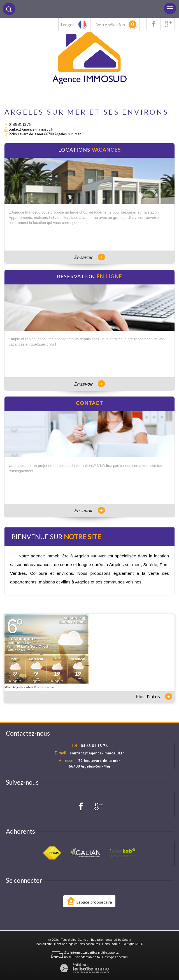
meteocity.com (45, 687)
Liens (106, 944)
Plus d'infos (154, 696)
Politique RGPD (133, 944)
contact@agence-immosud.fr (31, 129)
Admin (116, 944)
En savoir (89, 257)
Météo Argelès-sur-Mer (19, 687)
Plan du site (44, 944)
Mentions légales (66, 944)
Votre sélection (111, 25)
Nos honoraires (90, 944)
